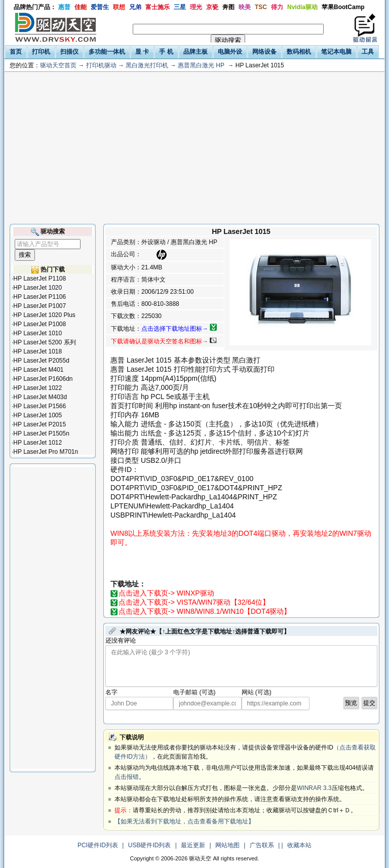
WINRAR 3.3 (314, 788)
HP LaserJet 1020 (37, 288)
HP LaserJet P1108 (40, 279)
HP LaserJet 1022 (37, 388)
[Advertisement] (194, 148)
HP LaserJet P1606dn (43, 379)
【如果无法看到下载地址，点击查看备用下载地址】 (184, 821)
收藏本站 (299, 845)
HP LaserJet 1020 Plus (44, 315)
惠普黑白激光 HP (201, 65)
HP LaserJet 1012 (37, 443)
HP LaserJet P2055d (41, 361)
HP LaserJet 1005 (37, 415)
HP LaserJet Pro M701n (46, 452)
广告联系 (262, 845)
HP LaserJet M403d (40, 397)
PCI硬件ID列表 (98, 845)
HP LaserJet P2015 (40, 424)
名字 (111, 692)
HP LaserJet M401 (38, 370)
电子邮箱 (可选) (194, 692)
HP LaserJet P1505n (41, 433)
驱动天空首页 (58, 65)
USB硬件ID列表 (150, 845)
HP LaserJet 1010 (37, 333)
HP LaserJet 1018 (37, 351)
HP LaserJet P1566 (40, 406)
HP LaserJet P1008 (40, 324)
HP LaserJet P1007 (40, 306)
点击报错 (127, 777)
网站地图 (227, 845)
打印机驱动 (101, 65)
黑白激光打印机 (147, 65)
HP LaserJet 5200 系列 (44, 342)
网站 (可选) (257, 692)
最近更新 (193, 845)
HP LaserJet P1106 (40, 297)
